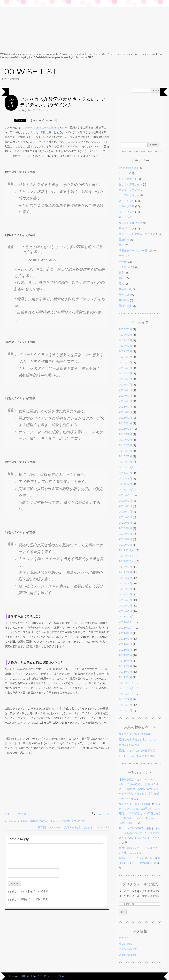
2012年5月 (125, 589)
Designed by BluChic (157, 976)
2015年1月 (125, 462)
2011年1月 (125, 677)
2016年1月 (125, 423)
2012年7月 (125, 578)
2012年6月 (125, 583)
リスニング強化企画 (131, 223)
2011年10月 (126, 628)
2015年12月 (126, 429)
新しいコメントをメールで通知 (30, 891)
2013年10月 (126, 495)
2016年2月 (125, 418)
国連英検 (124, 239)
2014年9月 (125, 473)
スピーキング (127, 201)
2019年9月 (125, 368)
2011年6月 (125, 650)
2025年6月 (125, 329)
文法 (121, 256)
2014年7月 (125, 484)
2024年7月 (125, 335)
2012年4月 (125, 594)
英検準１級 (125, 289)
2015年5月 (125, 445)
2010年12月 (126, 683)
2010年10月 (126, 694)
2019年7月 (125, 373)
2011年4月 (125, 661)
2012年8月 (125, 572)
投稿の (126, 944)
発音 (121, 273)
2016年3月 (125, 412)
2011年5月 (125, 655)
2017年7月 (125, 396)
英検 (121, 284)
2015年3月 (125, 451)
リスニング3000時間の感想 (135, 734)
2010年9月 (125, 699)
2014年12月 (126, 467)
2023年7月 (125, 340)
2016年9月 (125, 401)
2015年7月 (125, 440)
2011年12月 (126, 616)
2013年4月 (125, 528)
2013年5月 (125, 523)
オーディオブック (129, 195)
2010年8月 (125, 705)
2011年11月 (126, 622)
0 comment (102, 814)
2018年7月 (125, 384)
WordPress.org (127, 955)
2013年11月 (126, 489)
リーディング (127, 228)
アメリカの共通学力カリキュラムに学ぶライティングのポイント (62, 102)
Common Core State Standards (41, 128)
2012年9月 (125, 567)
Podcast (124, 173)
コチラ (89, 156)
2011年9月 (125, 633)
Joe (155, 863)
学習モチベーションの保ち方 (136, 250)
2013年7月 (125, 511)
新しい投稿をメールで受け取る (30, 899)
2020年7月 (125, 362)
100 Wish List (29, 72)
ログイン (124, 938)
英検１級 (124, 295)
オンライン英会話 (129, 190)
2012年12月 (126, 550)
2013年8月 (125, 506)
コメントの (128, 949)
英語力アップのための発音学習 (137, 750)
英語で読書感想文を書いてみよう (138, 740)
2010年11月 (126, 688)
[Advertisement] (84, 25)
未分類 (123, 262)
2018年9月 (125, 379)
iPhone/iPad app (128, 168)
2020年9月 (125, 357)
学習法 (25, 814)
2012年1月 (125, 611)
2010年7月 (125, 710)
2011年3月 (125, 666)
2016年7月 (125, 407)
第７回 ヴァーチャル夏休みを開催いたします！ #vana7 (73, 827)
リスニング (125, 217)
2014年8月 (125, 478)
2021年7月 (125, 351)
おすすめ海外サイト (131, 184)
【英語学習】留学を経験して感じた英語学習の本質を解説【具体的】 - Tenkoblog (140, 794)
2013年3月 (125, 534)
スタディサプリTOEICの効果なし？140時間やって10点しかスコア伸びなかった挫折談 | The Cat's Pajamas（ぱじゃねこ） (140, 813)
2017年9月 (125, 390)
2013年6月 (125, 517)
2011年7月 (125, 644)
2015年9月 (125, 434)
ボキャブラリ (127, 206)
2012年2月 (125, 605)
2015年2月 (125, 456)
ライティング (41, 110)
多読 (121, 245)
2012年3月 (125, 600)
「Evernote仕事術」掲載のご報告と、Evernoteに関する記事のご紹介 (47, 821)
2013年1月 (125, 545)
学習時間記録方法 (129, 745)
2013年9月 (125, 501)
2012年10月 (126, 561)
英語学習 (124, 300)
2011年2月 (125, 672)
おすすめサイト (128, 179)
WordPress (64, 976)
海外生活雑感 (127, 267)
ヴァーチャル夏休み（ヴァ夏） (137, 234)
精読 (121, 278)
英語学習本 (125, 306)
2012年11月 (126, 556)
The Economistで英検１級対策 (137, 756)
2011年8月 (125, 639)
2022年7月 (125, 346)
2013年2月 (125, 539)
